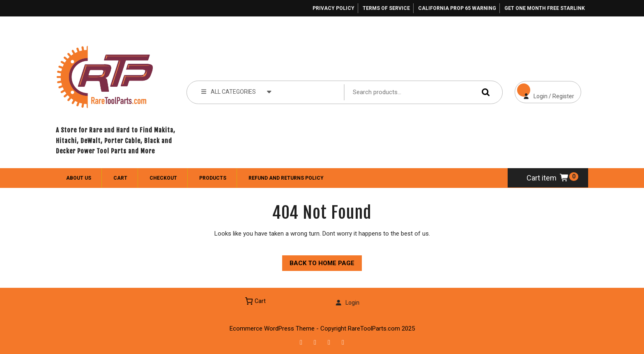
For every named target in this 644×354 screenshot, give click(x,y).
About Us (79, 178)
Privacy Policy (333, 8)
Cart (120, 178)
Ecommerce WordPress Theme (272, 329)
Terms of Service (386, 8)
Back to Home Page (318, 261)
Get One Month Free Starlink (545, 8)
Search (484, 92)
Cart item (548, 178)
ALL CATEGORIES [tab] (236, 91)
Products (213, 178)
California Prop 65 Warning (457, 8)
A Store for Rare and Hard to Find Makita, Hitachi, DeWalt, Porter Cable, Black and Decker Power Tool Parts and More (116, 141)
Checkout (163, 178)
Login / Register (544, 90)
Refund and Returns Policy (286, 178)
